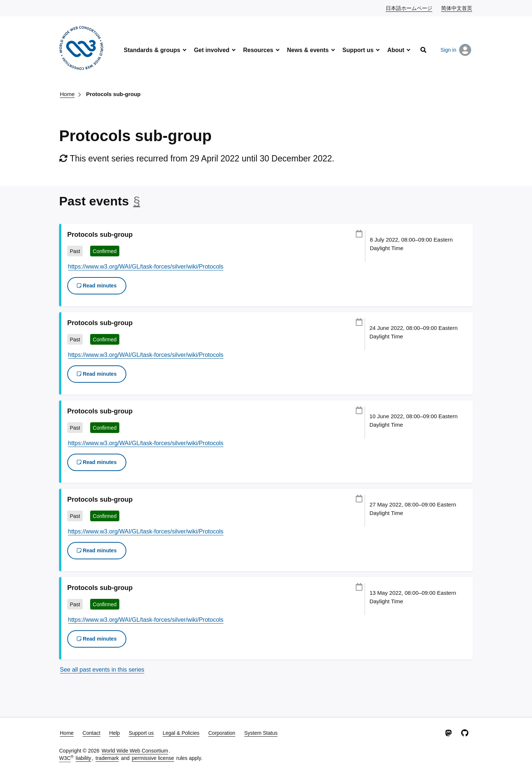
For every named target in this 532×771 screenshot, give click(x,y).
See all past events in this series (102, 670)
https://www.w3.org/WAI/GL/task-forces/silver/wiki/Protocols (146, 267)
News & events (308, 50)
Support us (358, 50)
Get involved (212, 50)
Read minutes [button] (97, 286)
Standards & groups (152, 50)
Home (67, 94)
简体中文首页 (457, 8)
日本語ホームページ (409, 8)
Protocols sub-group (113, 94)
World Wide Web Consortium (135, 751)
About (396, 50)
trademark (107, 758)
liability (83, 758)
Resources (258, 50)
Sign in (456, 50)
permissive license (153, 758)
